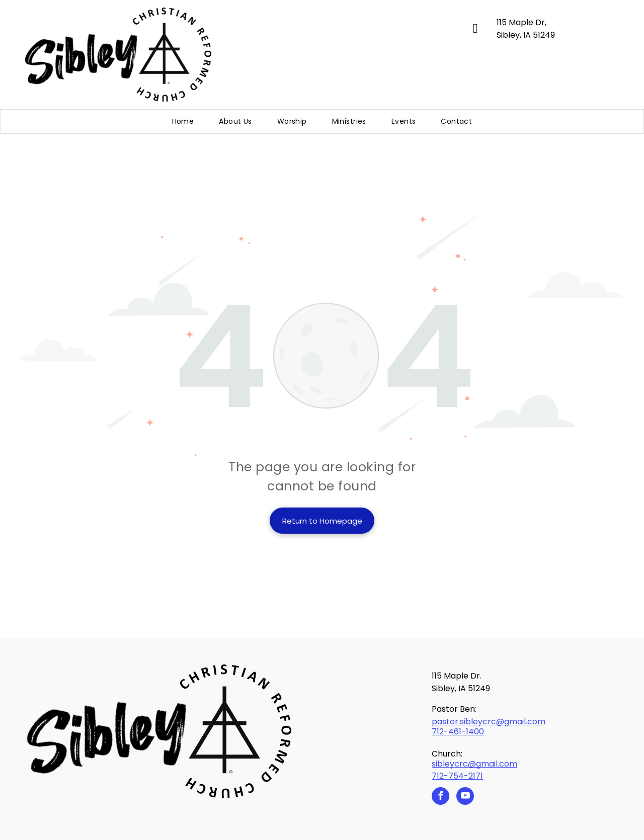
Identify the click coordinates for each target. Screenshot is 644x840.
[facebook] (440, 797)
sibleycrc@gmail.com (474, 764)
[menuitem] (183, 121)
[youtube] (465, 797)
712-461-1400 (458, 732)
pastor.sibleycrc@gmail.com (489, 722)
